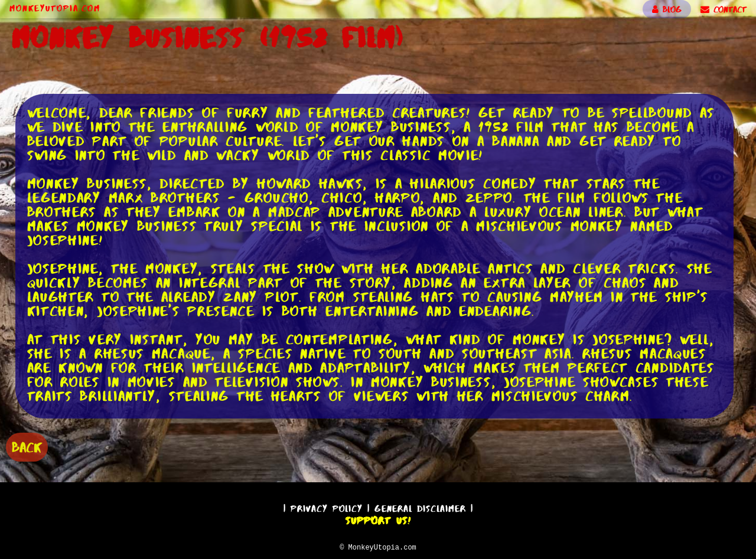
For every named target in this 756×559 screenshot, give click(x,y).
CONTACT (724, 9)
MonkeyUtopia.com (55, 8)
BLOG (667, 9)
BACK (27, 446)
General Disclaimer (420, 507)
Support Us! (378, 519)
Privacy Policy (327, 507)
